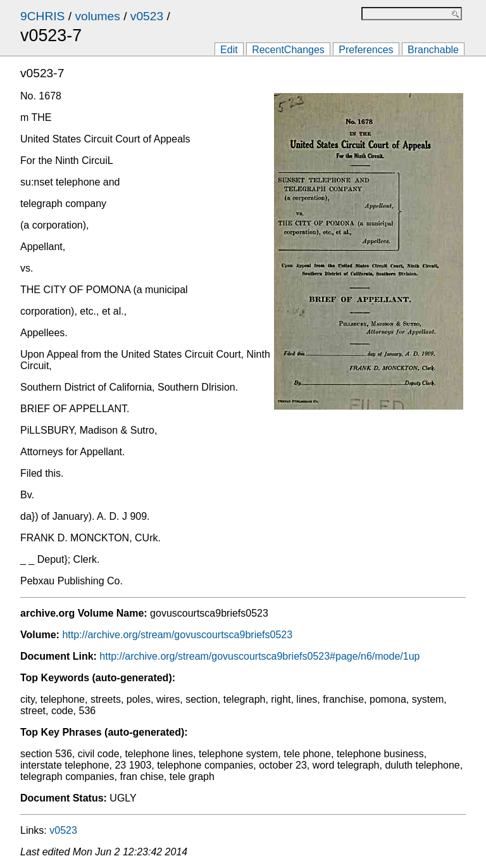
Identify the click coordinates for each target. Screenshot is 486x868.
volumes (97, 16)
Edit (229, 50)
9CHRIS (42, 16)
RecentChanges (288, 50)
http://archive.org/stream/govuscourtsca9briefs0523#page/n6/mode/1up (259, 656)
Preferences (366, 50)
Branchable (433, 50)
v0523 (147, 16)
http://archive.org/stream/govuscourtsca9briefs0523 (177, 635)
